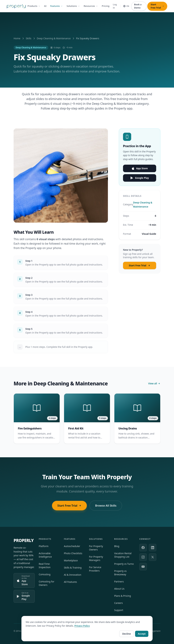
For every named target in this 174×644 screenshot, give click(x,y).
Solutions (73, 6)
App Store (140, 170)
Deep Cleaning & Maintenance (54, 38)
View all (154, 386)
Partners (119, 582)
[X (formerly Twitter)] (153, 557)
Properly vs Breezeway (120, 573)
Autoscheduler (72, 546)
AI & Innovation (73, 575)
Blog (117, 546)
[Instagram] (143, 557)
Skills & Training (73, 568)
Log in (115, 6)
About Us (119, 589)
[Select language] (126, 6)
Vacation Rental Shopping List (123, 555)
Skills (29, 38)
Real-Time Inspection (45, 566)
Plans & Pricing (123, 596)
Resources (91, 6)
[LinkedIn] (153, 548)
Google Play (140, 180)
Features (56, 6)
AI (45, 6)
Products (34, 6)
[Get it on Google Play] (24, 596)
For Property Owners (96, 548)
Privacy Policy (82, 636)
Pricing (106, 6)
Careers (118, 603)
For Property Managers (96, 558)
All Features (70, 582)
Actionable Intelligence (45, 555)
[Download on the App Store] (24, 580)
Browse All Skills (106, 506)
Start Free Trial (140, 267)
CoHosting (45, 574)
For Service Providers (95, 569)
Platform (44, 546)
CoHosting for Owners (47, 583)
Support (119, 610)
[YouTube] (143, 567)
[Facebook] (143, 548)
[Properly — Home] (16, 6)
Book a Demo (138, 6)
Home (17, 38)
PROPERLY (24, 540)
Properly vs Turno (124, 564)
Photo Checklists (73, 553)
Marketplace (71, 560)
